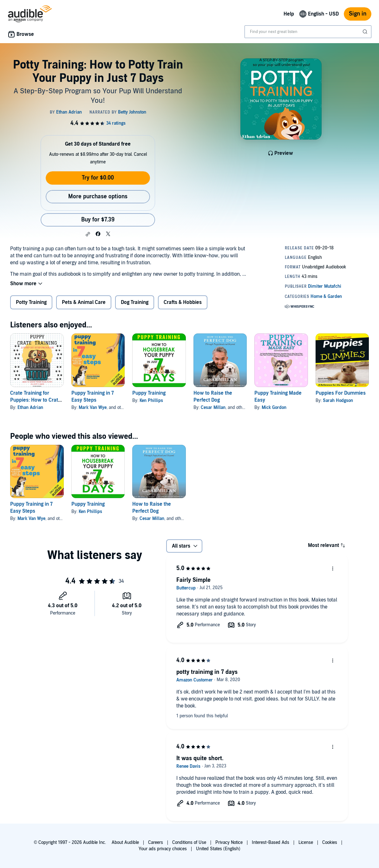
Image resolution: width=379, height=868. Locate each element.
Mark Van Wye (93, 408)
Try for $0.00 (98, 178)
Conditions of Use (189, 842)
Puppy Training (149, 393)
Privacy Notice (229, 842)
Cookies (330, 842)
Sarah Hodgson (338, 401)
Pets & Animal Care (84, 302)
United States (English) (218, 849)
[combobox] (308, 32)
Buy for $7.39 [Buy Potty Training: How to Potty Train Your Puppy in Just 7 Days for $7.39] (98, 220)
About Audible (125, 842)
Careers (156, 842)
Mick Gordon (274, 408)
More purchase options (98, 197)
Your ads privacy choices (163, 849)
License (306, 842)
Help (289, 14)
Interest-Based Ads (271, 842)
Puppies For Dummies (341, 393)
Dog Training (135, 302)
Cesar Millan (213, 408)
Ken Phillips (151, 401)
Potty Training (31, 302)
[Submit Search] (366, 32)
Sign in (358, 14)
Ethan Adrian (30, 408)
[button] (88, 234)
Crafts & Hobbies (183, 302)
